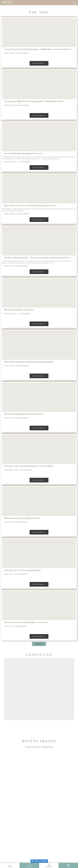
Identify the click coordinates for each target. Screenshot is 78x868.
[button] (74, 3)
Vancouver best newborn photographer (23, 570)
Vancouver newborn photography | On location (26, 622)
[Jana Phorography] (7, 2)
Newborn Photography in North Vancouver (24, 414)
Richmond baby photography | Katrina (22, 518)
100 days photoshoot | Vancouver (19, 310)
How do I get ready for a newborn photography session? (30, 206)
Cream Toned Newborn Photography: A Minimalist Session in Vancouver (38, 49)
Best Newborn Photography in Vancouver (23, 154)
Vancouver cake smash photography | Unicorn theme (29, 466)
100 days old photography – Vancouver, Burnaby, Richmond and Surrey (37, 258)
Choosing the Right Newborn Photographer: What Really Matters (34, 101)
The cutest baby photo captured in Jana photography (29, 362)
